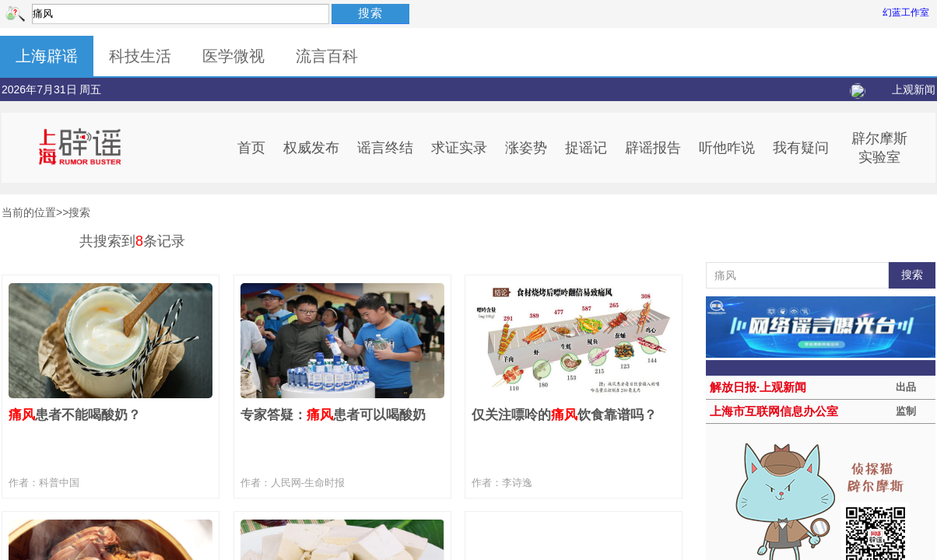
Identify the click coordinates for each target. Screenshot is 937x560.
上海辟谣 (47, 56)
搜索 (370, 13)
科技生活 (140, 56)
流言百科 (327, 56)
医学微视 (233, 56)
